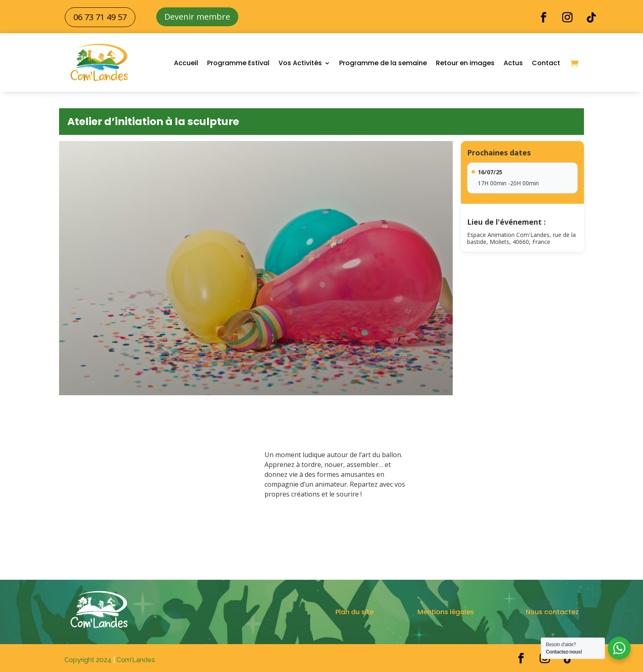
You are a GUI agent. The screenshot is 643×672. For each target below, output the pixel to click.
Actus (513, 63)
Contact (546, 63)
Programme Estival (238, 63)
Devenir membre (197, 17)
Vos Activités (300, 63)
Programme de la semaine (383, 63)
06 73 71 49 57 (100, 17)
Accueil (186, 63)
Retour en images (465, 63)
